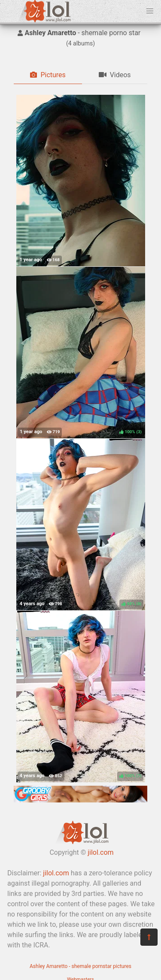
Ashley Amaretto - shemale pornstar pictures (80, 966)
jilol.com (100, 852)
